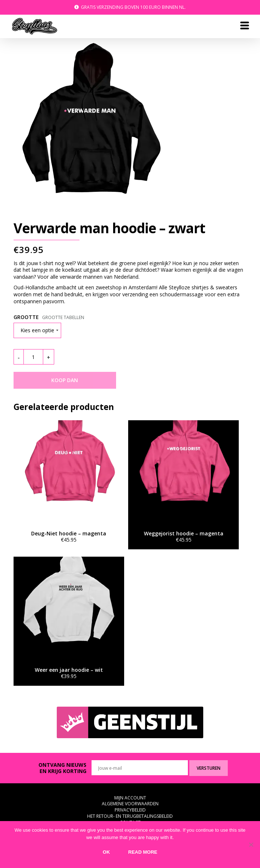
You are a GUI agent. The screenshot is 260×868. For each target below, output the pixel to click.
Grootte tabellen (63, 317)
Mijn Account (130, 798)
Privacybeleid (130, 810)
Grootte (26, 317)
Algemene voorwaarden (130, 804)
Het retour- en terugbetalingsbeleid (130, 816)
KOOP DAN (65, 380)
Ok (107, 852)
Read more (143, 852)
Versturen (209, 768)
